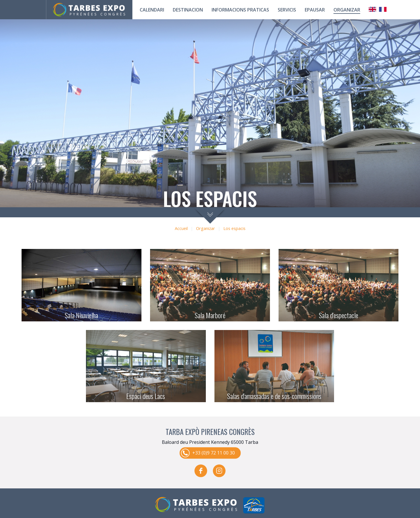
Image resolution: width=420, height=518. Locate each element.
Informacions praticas (240, 10)
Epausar (315, 10)
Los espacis (234, 228)
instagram (219, 471)
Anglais (373, 9)
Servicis (287, 10)
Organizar (347, 10)
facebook (201, 471)
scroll (210, 215)
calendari (152, 10)
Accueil (181, 228)
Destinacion (188, 10)
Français (383, 9)
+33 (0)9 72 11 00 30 (214, 452)
